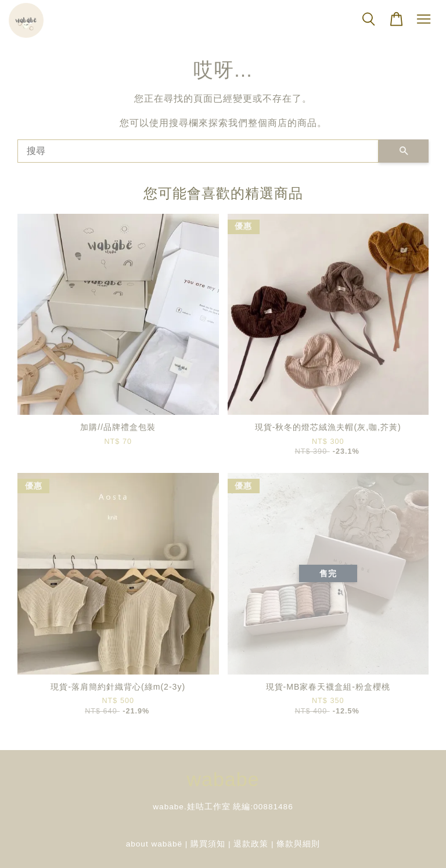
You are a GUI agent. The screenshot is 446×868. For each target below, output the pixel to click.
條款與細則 (298, 844)
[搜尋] (198, 151)
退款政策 (251, 844)
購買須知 (208, 844)
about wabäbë (154, 844)
